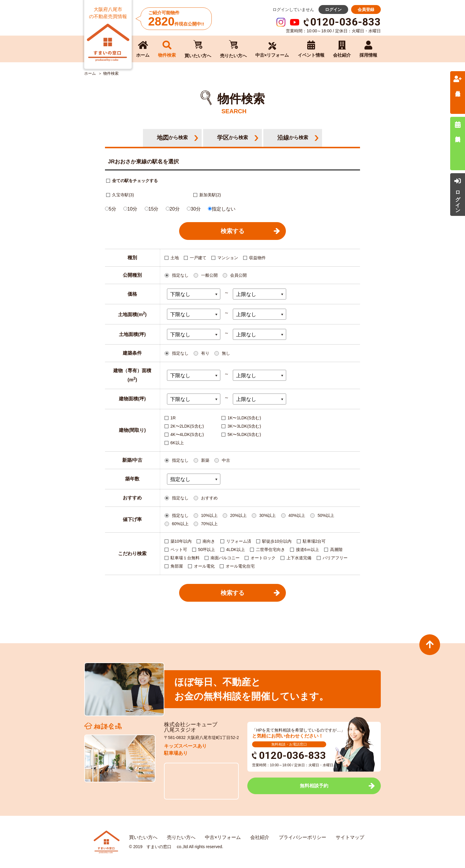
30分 (194, 209)
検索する (232, 231)
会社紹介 (260, 837)
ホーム (90, 74)
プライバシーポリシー (302, 837)
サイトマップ (350, 837)
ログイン (333, 9)
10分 (130, 209)
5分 (111, 209)
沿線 (293, 138)
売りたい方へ (181, 837)
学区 (232, 138)
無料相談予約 (314, 786)
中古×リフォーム (223, 837)
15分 (152, 209)
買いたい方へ (143, 837)
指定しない (222, 209)
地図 (172, 138)
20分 (173, 209)
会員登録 (366, 9)
